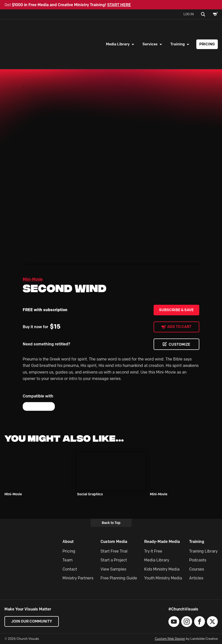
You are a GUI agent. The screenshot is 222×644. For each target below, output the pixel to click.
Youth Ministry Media (163, 578)
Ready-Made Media (162, 542)
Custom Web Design (170, 639)
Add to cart (179, 327)
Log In (189, 14)
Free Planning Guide (119, 578)
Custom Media (114, 542)
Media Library (118, 44)
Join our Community (32, 621)
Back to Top (111, 523)
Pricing (207, 44)
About (68, 542)
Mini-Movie (33, 279)
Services (150, 44)
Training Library (203, 551)
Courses (197, 569)
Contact (70, 569)
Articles (196, 578)
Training (178, 44)
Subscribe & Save (176, 310)
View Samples (113, 569)
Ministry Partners (78, 578)
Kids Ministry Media (162, 569)
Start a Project (114, 560)
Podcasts (198, 560)
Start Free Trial (114, 551)
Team (68, 560)
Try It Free (153, 551)
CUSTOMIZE (179, 344)
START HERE (119, 5)
